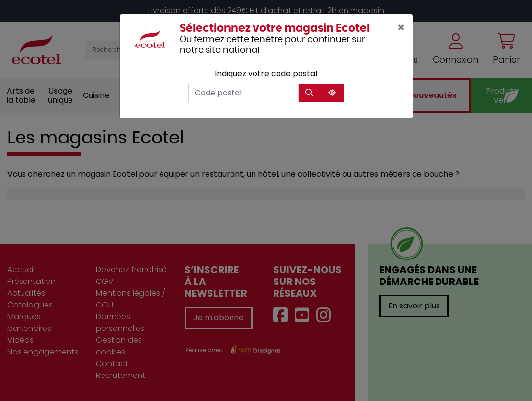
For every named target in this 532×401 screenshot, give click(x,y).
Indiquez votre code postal (266, 74)
